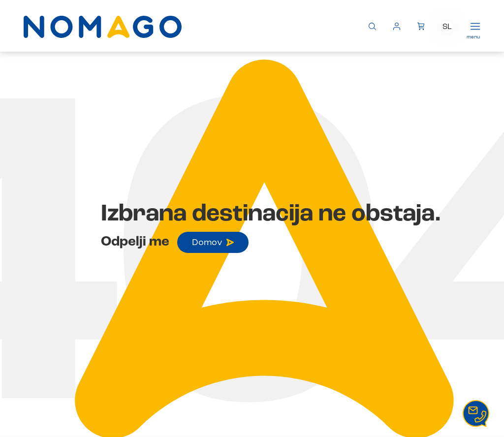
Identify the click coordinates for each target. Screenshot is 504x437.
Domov (213, 243)
